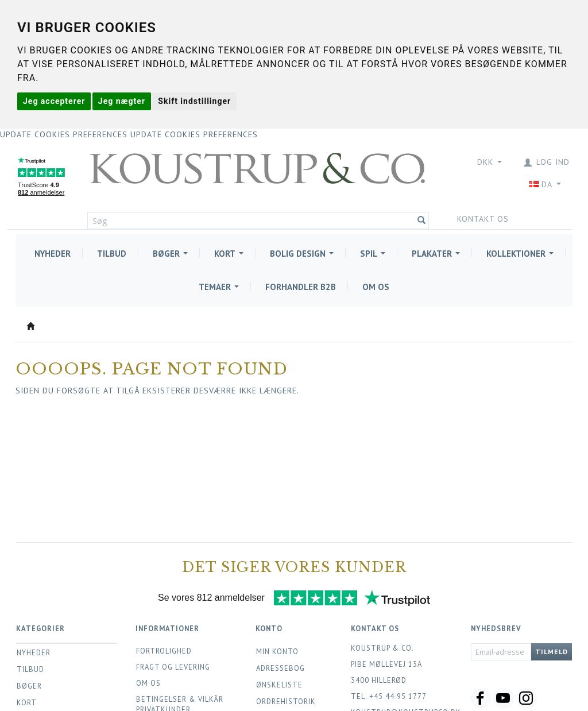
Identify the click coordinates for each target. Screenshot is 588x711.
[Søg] (422, 221)
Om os (148, 683)
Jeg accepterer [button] (54, 101)
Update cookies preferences (64, 134)
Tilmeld (552, 652)
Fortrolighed (164, 651)
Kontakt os (475, 219)
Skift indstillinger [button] (194, 101)
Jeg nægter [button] (122, 101)
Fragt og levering (173, 667)
